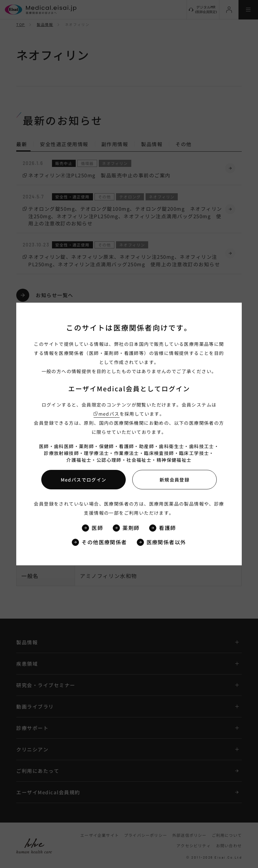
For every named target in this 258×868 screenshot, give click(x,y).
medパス (109, 414)
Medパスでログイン (84, 480)
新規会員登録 (174, 480)
